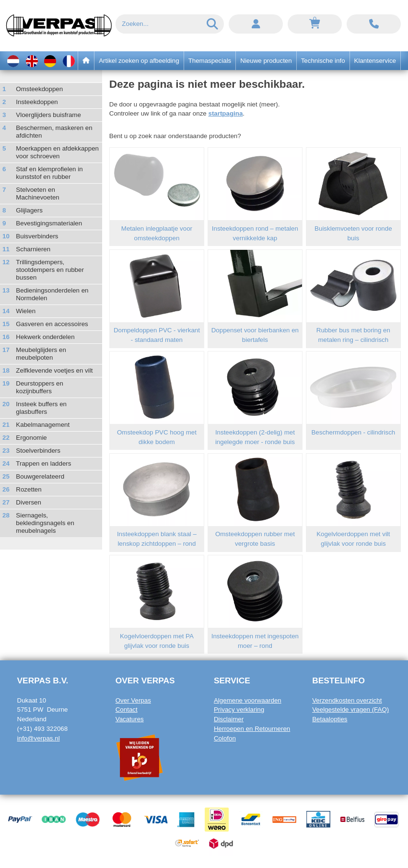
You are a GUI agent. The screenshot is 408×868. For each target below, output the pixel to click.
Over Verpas (133, 700)
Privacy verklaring (239, 710)
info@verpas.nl (39, 738)
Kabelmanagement (43, 425)
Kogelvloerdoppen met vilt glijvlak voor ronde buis (353, 539)
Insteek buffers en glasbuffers (41, 408)
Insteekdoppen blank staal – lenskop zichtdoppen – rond (157, 539)
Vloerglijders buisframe (48, 115)
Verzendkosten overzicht (347, 700)
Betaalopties (330, 719)
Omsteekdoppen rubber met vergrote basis (255, 539)
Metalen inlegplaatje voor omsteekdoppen (157, 233)
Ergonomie (31, 438)
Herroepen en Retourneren (252, 729)
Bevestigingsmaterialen (49, 223)
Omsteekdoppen (39, 89)
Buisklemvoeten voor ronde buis (353, 233)
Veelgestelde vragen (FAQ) (350, 710)
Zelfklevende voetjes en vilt (54, 370)
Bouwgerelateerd (40, 476)
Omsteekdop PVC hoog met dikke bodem (157, 437)
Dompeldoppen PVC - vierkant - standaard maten (157, 335)
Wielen (26, 311)
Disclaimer (229, 719)
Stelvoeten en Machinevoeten (37, 194)
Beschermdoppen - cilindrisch (353, 432)
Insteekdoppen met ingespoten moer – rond (255, 641)
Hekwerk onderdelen (45, 337)
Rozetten (29, 489)
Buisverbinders (37, 236)
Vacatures (130, 719)
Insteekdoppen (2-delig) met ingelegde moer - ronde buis (255, 437)
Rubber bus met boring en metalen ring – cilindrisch (353, 335)
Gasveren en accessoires (52, 324)
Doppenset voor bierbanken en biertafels (255, 335)
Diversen (29, 502)
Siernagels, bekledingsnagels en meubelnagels (45, 523)
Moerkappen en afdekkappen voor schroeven (57, 152)
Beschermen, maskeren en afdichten (54, 132)
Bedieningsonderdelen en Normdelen (52, 294)
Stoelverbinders (38, 451)
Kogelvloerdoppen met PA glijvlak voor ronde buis (157, 641)
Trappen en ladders (43, 463)
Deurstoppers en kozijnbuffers (40, 387)
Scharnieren (33, 249)
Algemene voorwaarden (248, 700)
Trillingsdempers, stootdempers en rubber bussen (50, 270)
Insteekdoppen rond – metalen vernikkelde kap (255, 233)
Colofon (225, 738)
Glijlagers (29, 210)
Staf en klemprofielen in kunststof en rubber (49, 173)
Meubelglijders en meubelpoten (41, 354)
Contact (127, 710)
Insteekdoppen (37, 102)
